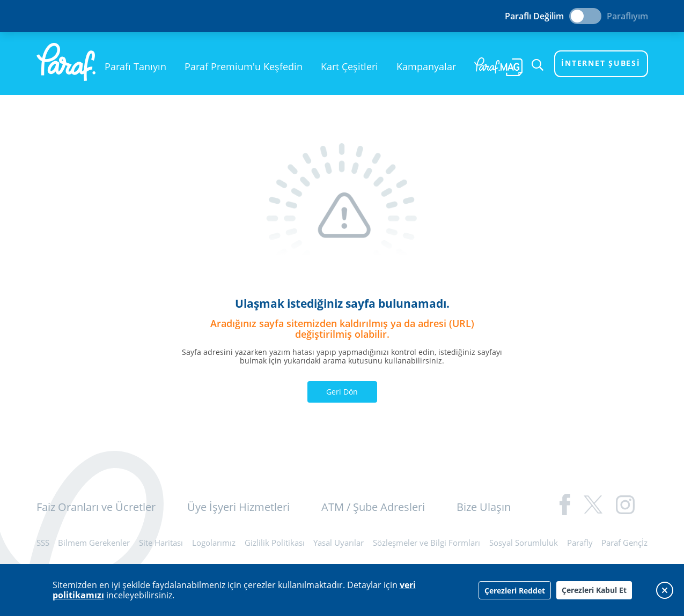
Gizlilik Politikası (275, 543)
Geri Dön (342, 392)
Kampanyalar (426, 66)
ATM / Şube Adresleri (373, 507)
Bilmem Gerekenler (94, 543)
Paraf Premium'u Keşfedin (244, 66)
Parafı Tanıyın (135, 66)
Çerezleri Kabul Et (594, 590)
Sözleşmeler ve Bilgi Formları (426, 543)
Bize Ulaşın (484, 507)
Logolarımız (214, 543)
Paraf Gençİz (624, 543)
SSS (43, 543)
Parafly (580, 543)
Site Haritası (161, 543)
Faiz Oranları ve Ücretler (96, 507)
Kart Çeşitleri (350, 66)
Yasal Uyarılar (339, 543)
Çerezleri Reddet (515, 591)
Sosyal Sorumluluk (524, 543)
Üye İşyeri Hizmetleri (238, 507)
